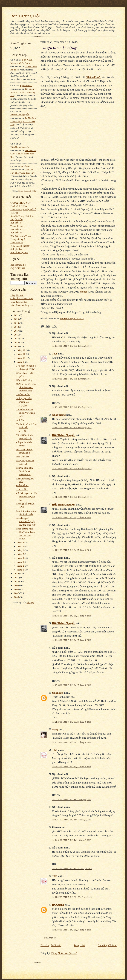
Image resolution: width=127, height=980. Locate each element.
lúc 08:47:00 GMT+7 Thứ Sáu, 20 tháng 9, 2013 (72, 869)
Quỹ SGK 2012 (18, 268)
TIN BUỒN (22, 406)
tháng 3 (21, 562)
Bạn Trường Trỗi (25, 16)
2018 (17, 327)
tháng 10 (21, 358)
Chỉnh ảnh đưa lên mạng (22, 298)
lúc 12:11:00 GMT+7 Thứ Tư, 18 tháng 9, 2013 (72, 820)
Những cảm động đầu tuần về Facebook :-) (25, 471)
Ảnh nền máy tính (19, 252)
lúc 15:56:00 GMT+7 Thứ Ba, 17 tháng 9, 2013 (71, 685)
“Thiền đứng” (93, 77)
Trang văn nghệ (18, 239)
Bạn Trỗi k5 (16, 229)
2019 (17, 323)
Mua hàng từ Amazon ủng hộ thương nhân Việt (26, 522)
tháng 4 (21, 558)
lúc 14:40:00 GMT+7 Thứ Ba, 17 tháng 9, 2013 (71, 640)
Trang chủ (80, 945)
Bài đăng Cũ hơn (107, 945)
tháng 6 (21, 550)
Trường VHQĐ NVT (21, 203)
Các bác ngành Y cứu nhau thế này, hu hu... (26, 496)
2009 (17, 585)
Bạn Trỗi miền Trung (21, 236)
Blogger (30, 602)
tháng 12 (21, 350)
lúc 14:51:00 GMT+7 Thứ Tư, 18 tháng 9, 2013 (72, 840)
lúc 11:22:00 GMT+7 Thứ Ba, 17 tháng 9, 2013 (71, 550)
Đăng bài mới (17, 295)
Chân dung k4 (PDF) (20, 246)
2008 (17, 589)
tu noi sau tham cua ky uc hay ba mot (23, 121)
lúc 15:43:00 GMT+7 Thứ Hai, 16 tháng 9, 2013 (72, 346)
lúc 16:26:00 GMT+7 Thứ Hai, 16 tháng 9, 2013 (72, 407)
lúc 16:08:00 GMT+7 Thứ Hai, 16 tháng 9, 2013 (72, 379)
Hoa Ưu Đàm (23, 457)
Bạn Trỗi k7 (16, 223)
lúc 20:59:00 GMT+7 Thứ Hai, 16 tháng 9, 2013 (72, 468)
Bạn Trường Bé (18, 265)
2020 (17, 319)
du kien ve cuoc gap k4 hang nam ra (23, 154)
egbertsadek (26, 85)
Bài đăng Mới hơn (51, 945)
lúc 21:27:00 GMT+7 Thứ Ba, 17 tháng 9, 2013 (71, 722)
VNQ (55, 729)
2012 (17, 574)
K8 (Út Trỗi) (17, 219)
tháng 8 (21, 543)
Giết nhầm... (22, 485)
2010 (17, 581)
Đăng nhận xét (50, 938)
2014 (17, 342)
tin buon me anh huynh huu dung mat (23, 92)
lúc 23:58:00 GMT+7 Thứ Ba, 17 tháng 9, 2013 (71, 767)
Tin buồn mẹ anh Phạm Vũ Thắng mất (25, 413)
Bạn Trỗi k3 (16, 233)
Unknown (58, 693)
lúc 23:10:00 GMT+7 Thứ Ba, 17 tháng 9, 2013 (71, 742)
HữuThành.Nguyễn (20, 115)
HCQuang (58, 905)
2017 (17, 331)
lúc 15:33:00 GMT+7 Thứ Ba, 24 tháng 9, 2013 (71, 930)
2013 (17, 346)
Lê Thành (25, 166)
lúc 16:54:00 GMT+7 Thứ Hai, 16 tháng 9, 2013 (72, 428)
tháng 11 (21, 354)
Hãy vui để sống (24, 380)
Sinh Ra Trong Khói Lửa (22, 216)
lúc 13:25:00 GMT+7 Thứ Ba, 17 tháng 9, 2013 (71, 616)
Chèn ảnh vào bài (19, 302)
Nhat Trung (59, 415)
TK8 (55, 353)
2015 (17, 339)
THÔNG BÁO (23, 395)
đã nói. (84, 292)
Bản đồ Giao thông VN (22, 305)
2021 (17, 315)
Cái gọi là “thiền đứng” (59, 48)
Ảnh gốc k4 (16, 249)
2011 (17, 578)
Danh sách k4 (17, 243)
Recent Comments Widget (28, 191)
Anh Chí (20, 420)
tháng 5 (21, 554)
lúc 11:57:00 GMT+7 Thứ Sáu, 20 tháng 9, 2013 (72, 897)
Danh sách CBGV (19, 206)
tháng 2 (21, 566)
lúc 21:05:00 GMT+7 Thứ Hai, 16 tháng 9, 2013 (72, 497)
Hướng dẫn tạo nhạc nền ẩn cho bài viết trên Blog (26, 387)
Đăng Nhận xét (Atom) (64, 953)
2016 (17, 335)
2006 (17, 597)
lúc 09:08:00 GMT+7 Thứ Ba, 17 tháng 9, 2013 (71, 517)
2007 (17, 593)
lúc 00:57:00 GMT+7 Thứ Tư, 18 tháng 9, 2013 (72, 799)
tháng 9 (21, 362)
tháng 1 (21, 570)
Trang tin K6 (16, 226)
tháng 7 (21, 546)
